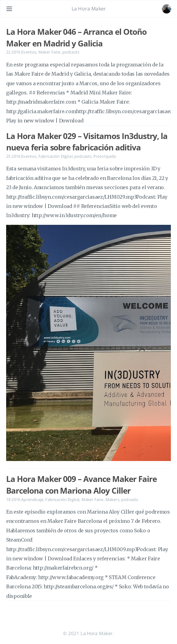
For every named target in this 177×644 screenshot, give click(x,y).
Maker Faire (49, 52)
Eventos (29, 52)
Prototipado (105, 156)
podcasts (71, 52)
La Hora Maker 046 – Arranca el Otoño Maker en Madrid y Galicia (76, 38)
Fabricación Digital (55, 156)
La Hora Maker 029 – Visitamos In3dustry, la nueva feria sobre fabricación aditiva (87, 142)
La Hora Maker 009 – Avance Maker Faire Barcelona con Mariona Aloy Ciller (81, 485)
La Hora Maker (89, 9)
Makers (112, 499)
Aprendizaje (32, 499)
